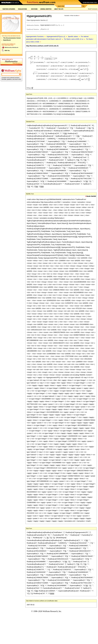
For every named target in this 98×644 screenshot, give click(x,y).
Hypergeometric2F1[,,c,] (56, 37)
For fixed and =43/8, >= (74, 39)
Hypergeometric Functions (35, 37)
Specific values (73, 37)
